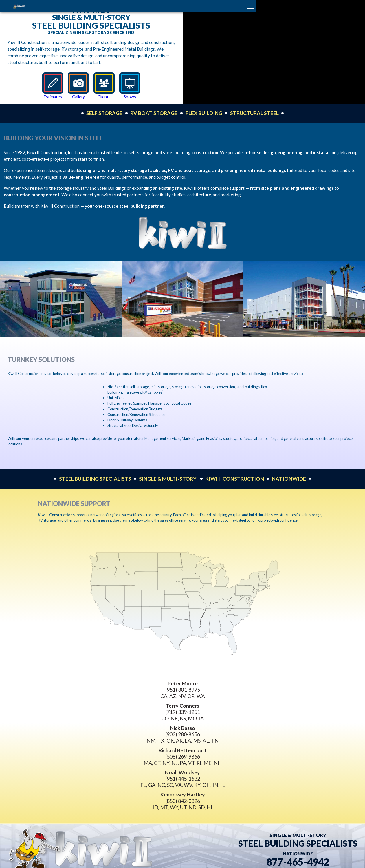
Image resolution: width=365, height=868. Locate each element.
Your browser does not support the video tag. (274, 52)
